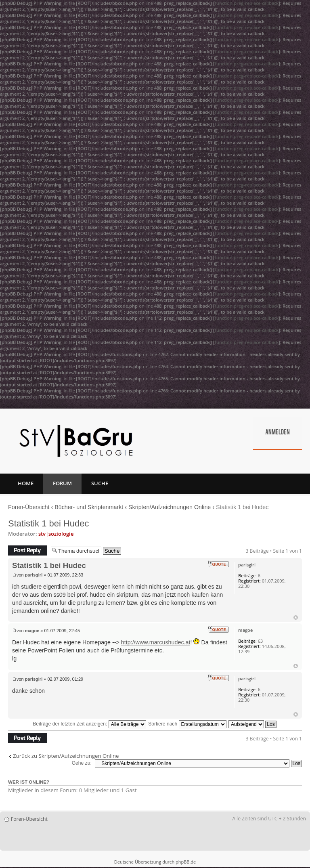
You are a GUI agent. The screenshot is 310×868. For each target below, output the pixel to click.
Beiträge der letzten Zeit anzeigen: (89, 724)
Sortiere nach (187, 724)
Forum (62, 483)
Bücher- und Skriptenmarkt (89, 507)
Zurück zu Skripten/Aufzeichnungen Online (66, 756)
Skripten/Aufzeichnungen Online (170, 507)
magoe (32, 631)
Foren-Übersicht (29, 507)
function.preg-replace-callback (247, 3)
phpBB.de (186, 862)
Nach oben (296, 617)
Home (26, 483)
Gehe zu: (82, 763)
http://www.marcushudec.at (156, 642)
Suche (100, 483)
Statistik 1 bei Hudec (49, 523)
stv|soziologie (56, 534)
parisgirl (34, 575)
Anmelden (278, 433)
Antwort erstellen (27, 550)
